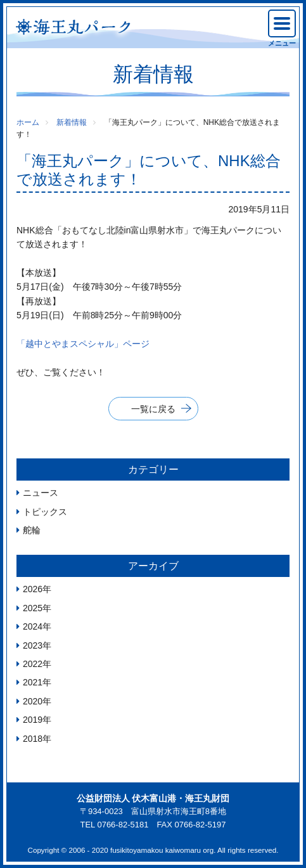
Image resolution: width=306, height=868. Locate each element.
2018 (33, 739)
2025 (33, 608)
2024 (33, 626)
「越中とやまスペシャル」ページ (83, 344)
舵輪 (32, 530)
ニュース (41, 493)
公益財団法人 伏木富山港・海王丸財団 (153, 798)
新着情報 (72, 122)
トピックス (45, 512)
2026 (33, 589)
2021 (33, 682)
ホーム (28, 122)
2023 (33, 645)
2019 (33, 720)
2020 (33, 701)
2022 (33, 664)
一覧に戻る (153, 409)
